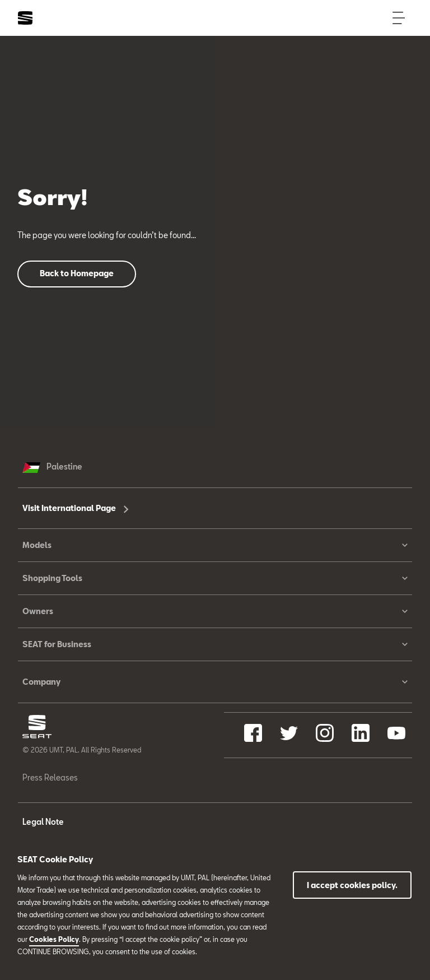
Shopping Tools (215, 578)
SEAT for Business (215, 644)
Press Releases (50, 777)
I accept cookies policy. (352, 885)
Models (215, 545)
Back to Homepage (77, 273)
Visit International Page (76, 508)
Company (215, 682)
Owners (215, 611)
